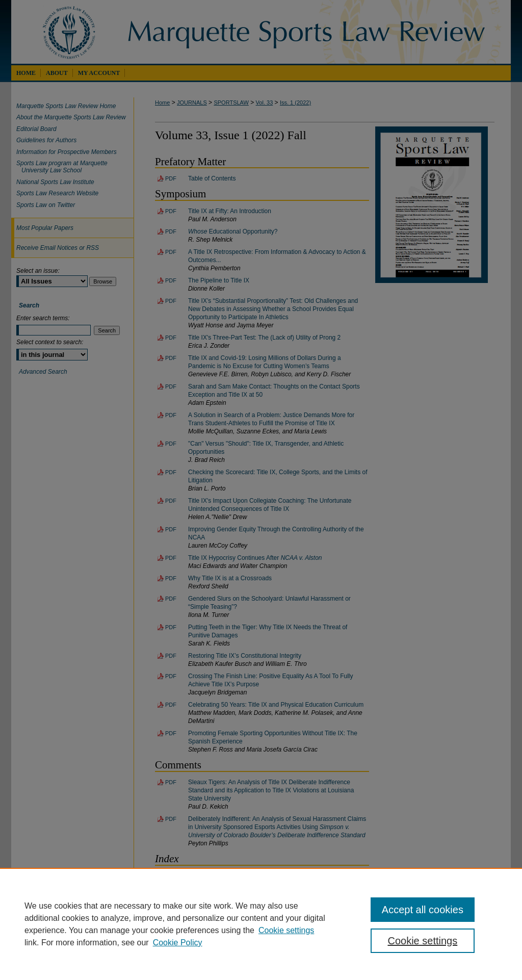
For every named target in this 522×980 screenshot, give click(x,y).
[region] (261, 924)
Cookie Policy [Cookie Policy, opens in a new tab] (178, 943)
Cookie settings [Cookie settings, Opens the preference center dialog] (422, 941)
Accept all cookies (423, 910)
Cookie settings (286, 930)
